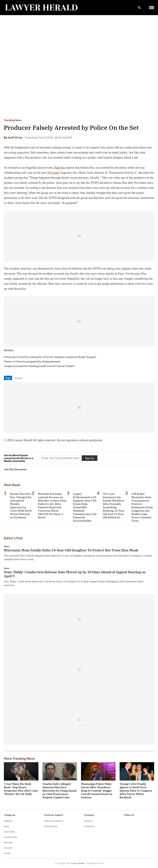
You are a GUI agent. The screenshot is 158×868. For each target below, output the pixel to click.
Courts (7, 853)
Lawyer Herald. (78, 863)
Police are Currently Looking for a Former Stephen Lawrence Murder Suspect (50, 357)
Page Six (60, 168)
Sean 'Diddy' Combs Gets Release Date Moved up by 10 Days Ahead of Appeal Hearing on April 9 (75, 574)
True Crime (9, 832)
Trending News (13, 120)
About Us (88, 821)
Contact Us (89, 826)
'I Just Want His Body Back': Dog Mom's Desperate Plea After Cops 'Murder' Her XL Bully (21, 789)
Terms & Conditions (53, 821)
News (7, 546)
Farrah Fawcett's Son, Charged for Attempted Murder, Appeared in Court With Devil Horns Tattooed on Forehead (21, 506)
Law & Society (10, 837)
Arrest (19, 378)
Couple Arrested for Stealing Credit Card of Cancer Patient (39, 366)
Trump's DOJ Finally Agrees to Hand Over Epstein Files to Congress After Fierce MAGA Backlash (136, 791)
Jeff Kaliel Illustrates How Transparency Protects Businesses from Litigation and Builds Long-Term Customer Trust (142, 507)
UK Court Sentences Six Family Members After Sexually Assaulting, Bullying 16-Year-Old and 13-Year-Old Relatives (114, 506)
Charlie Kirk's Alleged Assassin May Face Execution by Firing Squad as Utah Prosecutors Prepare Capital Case (59, 791)
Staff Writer (15, 137)
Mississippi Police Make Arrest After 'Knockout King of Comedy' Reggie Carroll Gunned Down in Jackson (97, 791)
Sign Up (90, 458)
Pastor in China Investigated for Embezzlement (32, 361)
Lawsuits (8, 848)
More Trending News (19, 758)
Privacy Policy (51, 826)
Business (8, 842)
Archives (8, 821)
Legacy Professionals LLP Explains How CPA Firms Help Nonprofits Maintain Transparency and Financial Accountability (85, 507)
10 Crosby (53, 173)
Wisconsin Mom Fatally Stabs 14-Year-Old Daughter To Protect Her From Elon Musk (71, 550)
